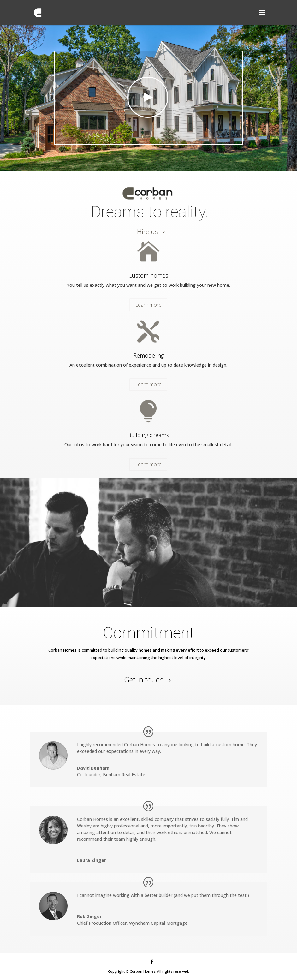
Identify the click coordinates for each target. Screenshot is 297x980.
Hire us (148, 231)
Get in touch (144, 680)
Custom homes (148, 275)
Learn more (148, 305)
